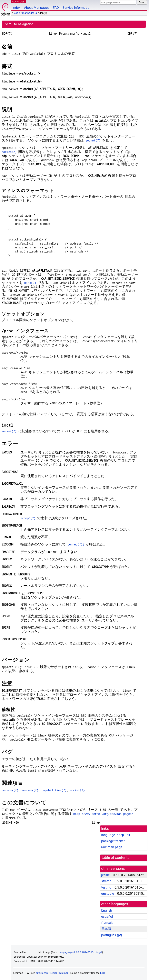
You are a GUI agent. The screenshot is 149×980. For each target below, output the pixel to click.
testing (106, 887)
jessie (17, 13)
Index (16, 8)
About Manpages (37, 8)
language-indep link (116, 835)
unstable (108, 894)
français (107, 923)
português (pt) (112, 935)
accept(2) (28, 518)
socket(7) (93, 140)
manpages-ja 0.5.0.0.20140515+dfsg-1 (80, 952)
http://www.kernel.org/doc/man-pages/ (103, 814)
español (107, 917)
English (107, 910)
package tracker (113, 841)
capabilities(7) (54, 790)
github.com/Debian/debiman (52, 973)
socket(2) (9, 152)
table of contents (116, 858)
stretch (106, 881)
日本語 (106, 929)
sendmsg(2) (30, 790)
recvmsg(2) (10, 790)
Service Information (77, 8)
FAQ (56, 8)
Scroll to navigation (19, 24)
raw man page (112, 847)
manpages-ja (30, 13)
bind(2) (30, 283)
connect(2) (76, 544)
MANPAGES (18, 2)
